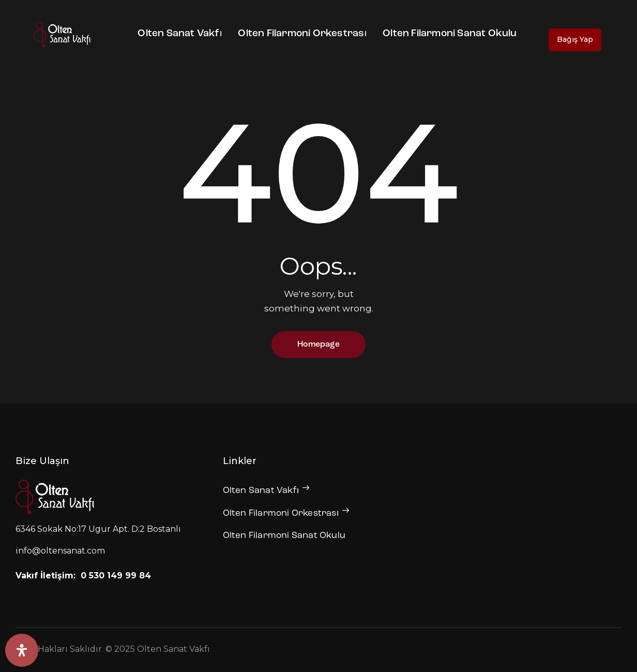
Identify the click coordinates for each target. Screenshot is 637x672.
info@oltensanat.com (60, 551)
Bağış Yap (575, 39)
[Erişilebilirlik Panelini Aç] (22, 650)
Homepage (318, 345)
